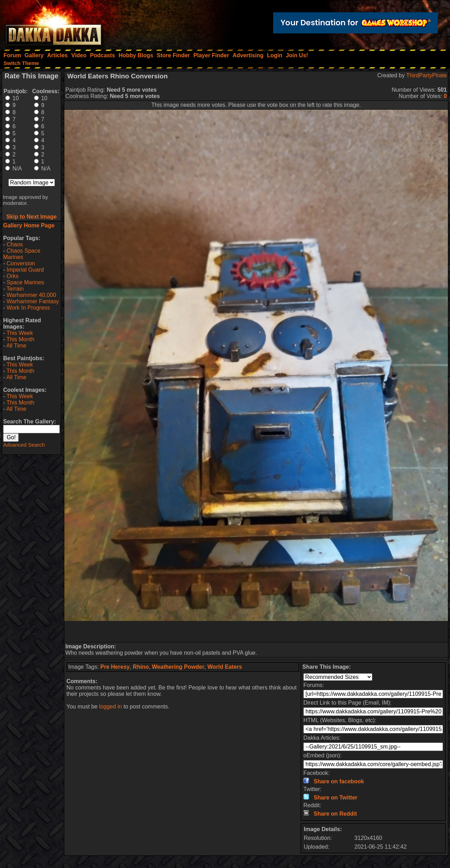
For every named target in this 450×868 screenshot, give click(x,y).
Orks (13, 276)
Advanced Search (24, 445)
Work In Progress (28, 308)
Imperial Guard (25, 270)
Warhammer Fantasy (33, 301)
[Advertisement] (256, 631)
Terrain (15, 289)
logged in (111, 707)
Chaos (15, 244)
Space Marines (25, 282)
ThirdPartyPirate (426, 75)
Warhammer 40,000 (31, 295)
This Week (20, 333)
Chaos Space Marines (22, 254)
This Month (20, 339)
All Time (16, 346)
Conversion (21, 263)
